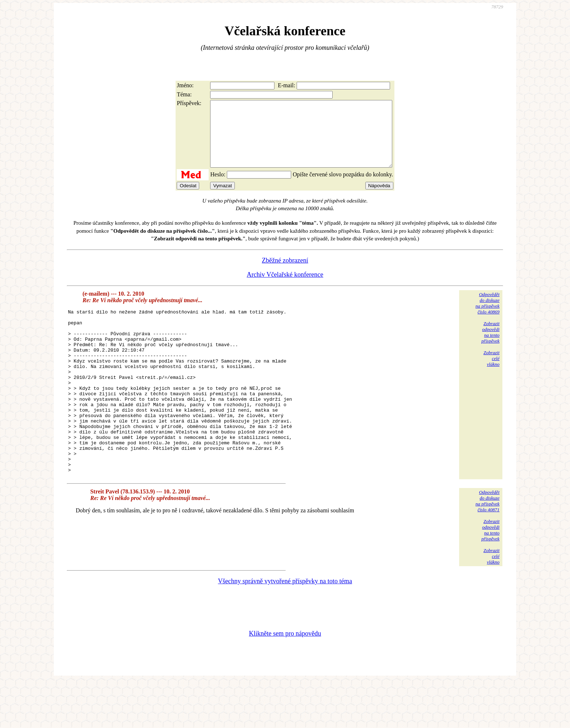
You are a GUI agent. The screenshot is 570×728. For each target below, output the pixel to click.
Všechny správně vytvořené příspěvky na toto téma (285, 627)
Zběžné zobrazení (285, 273)
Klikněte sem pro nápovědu (285, 679)
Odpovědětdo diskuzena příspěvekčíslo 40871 (487, 547)
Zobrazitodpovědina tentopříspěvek (490, 345)
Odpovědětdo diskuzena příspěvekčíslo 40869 (487, 316)
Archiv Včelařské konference (285, 288)
